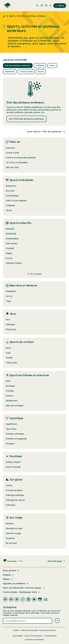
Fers (8, 320)
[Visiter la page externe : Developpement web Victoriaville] (46, 600)
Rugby (9, 253)
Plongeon (10, 444)
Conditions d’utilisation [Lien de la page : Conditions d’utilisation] (34, 640)
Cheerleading (12, 239)
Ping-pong (11, 329)
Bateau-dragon (13, 462)
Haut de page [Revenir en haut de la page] (56, 561)
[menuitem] (7, 6)
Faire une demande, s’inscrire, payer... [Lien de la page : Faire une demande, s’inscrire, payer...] (24, 588)
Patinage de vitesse (15, 500)
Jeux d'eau (11, 429)
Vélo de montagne (15, 406)
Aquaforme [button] (10, 72)
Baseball (10, 229)
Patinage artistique (15, 495)
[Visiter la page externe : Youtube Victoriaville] (34, 600)
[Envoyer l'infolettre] (57, 621)
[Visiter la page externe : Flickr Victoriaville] (40, 600)
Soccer (9, 258)
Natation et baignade (16, 439)
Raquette (10, 538)
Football (10, 248)
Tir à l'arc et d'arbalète (17, 163)
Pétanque (10, 324)
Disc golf (10, 191)
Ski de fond (11, 543)
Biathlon (10, 524)
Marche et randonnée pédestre (21, 158)
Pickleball (10, 205)
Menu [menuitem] (60, 6)
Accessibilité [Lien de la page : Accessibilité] (18, 636)
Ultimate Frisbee (14, 263)
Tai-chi (9, 296)
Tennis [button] (52, 65)
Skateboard (11, 401)
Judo (8, 353)
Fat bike (10, 391)
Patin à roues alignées (16, 201)
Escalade (10, 386)
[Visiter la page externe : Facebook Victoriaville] (5, 600)
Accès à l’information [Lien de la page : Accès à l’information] (33, 636)
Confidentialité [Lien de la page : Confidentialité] (50, 636)
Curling (9, 485)
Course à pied (12, 153)
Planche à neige (13, 533)
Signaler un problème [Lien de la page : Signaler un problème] (16, 583)
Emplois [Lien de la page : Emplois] (8, 575)
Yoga (8, 301)
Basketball (11, 234)
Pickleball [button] (40, 65)
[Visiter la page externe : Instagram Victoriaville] (23, 600)
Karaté (9, 358)
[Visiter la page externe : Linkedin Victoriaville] (28, 600)
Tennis (9, 210)
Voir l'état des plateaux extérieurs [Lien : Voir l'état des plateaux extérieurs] (27, 119)
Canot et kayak (13, 467)
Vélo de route (12, 167)
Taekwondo (11, 363)
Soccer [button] (41, 72)
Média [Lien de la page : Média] (8, 579)
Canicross (10, 148)
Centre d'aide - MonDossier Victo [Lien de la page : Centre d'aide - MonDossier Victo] (21, 592)
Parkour (10, 396)
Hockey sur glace (14, 490)
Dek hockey (12, 243)
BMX (8, 381)
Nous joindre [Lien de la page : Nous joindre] (11, 571)
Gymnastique (12, 196)
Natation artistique (15, 434)
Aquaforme (11, 424)
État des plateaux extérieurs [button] (18, 65)
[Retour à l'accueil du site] (5, 16)
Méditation (11, 291)
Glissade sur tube (14, 528)
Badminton (11, 186)
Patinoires (11, 505)
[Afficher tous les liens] (34, 272)
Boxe (8, 348)
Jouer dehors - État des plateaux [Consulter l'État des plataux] (46, 132)
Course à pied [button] (26, 72)
